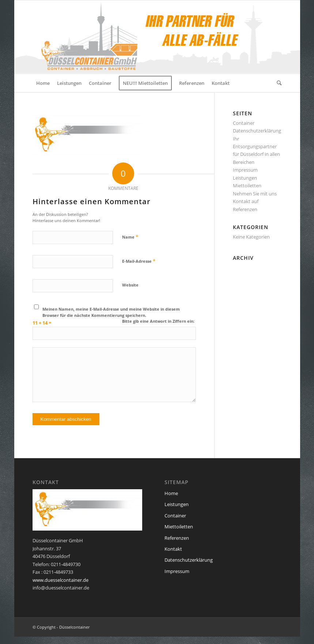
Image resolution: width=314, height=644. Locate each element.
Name (130, 237)
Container (244, 123)
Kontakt (173, 549)
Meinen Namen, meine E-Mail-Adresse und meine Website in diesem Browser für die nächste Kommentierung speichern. (111, 312)
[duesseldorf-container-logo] (138, 37)
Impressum (245, 170)
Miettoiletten (247, 186)
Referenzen (245, 209)
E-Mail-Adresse (139, 261)
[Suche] (277, 83)
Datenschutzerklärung (257, 131)
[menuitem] (43, 83)
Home (171, 493)
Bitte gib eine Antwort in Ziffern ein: (158, 321)
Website (130, 285)
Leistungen (245, 178)
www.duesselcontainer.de (60, 580)
